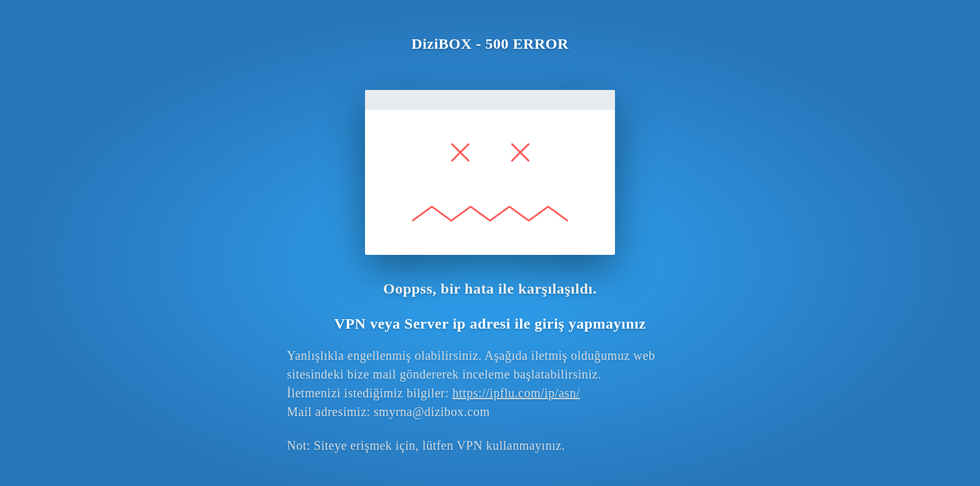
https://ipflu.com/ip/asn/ (516, 393)
